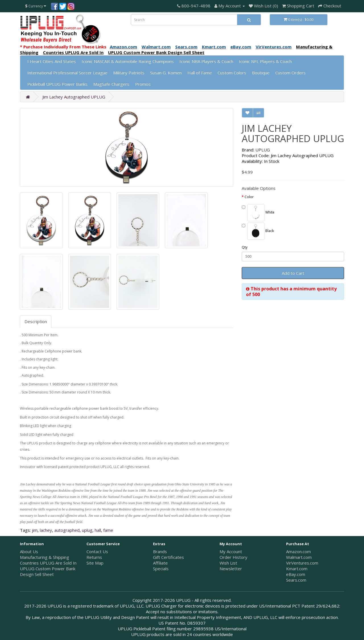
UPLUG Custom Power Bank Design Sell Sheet (48, 571)
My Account (231, 551)
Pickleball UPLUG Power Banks (57, 84)
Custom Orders (290, 73)
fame (108, 530)
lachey (46, 530)
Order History (233, 557)
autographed (67, 530)
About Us (29, 551)
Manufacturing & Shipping (45, 557)
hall (98, 530)
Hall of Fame (200, 73)
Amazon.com (298, 551)
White (258, 213)
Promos (143, 84)
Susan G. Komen (166, 73)
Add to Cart (293, 273)
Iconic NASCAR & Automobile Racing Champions (128, 61)
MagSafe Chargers (111, 84)
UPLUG (263, 150)
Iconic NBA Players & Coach (206, 61)
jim (35, 530)
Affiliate (160, 563)
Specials (161, 569)
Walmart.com (299, 557)
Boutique (261, 73)
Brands (160, 551)
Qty (245, 247)
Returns (94, 557)
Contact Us (97, 551)
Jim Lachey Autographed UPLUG (74, 97)
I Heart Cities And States (52, 61)
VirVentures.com (302, 563)
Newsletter (231, 569)
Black (258, 231)
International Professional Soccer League (67, 73)
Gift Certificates (168, 557)
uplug (87, 530)
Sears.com (296, 580)
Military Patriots (129, 73)
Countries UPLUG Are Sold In (48, 563)
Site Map (95, 563)
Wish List (228, 563)
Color (249, 197)
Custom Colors (232, 73)
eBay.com (296, 574)
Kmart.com (297, 569)
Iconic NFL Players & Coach (265, 61)
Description (36, 321)
